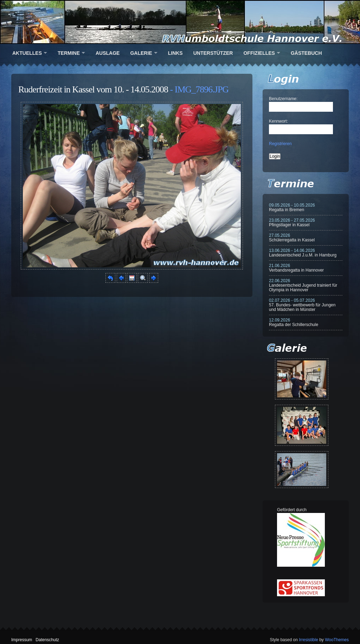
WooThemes (337, 640)
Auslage (108, 53)
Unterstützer (213, 53)
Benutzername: (283, 99)
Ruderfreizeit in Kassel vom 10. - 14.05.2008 (93, 89)
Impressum (22, 640)
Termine (69, 53)
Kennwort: (278, 121)
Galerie (141, 53)
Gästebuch (306, 53)
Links (175, 53)
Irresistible (308, 640)
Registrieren (280, 144)
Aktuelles (27, 53)
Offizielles (259, 53)
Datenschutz (47, 640)
